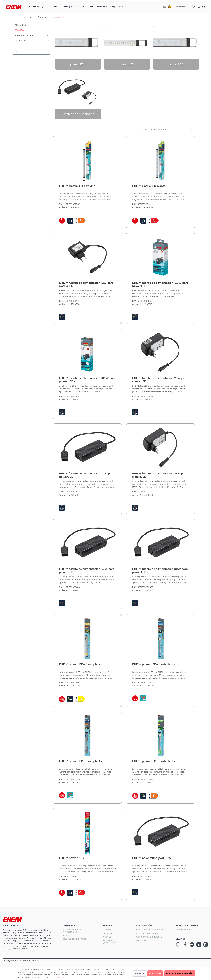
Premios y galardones (109, 941)
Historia (107, 930)
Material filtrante (26, 35)
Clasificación (150, 130)
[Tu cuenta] (183, 7)
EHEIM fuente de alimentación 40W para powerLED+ (87, 571)
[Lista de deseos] (193, 7)
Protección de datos (147, 933)
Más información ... (58, 978)
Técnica (19, 30)
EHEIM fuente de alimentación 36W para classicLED (160, 475)
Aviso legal (142, 940)
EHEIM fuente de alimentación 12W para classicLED (86, 285)
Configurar (155, 973)
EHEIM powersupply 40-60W (152, 858)
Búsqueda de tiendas (75, 939)
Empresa (108, 926)
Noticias (107, 937)
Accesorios (22, 41)
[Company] (165, 7)
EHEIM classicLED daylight (77, 186)
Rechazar (140, 974)
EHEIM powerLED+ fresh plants (80, 665)
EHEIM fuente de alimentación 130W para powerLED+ (160, 285)
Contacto (68, 935)
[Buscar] (204, 7)
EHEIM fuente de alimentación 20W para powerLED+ (87, 475)
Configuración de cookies (150, 930)
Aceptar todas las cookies (180, 973)
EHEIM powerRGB (71, 858)
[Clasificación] (176, 130)
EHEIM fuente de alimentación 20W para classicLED (160, 380)
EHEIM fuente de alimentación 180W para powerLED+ (87, 380)
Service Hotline (184, 930)
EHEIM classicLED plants (149, 186)
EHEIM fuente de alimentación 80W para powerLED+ (160, 571)
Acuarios (20, 25)
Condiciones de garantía (149, 937)
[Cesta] (199, 7)
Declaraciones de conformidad (72, 931)
